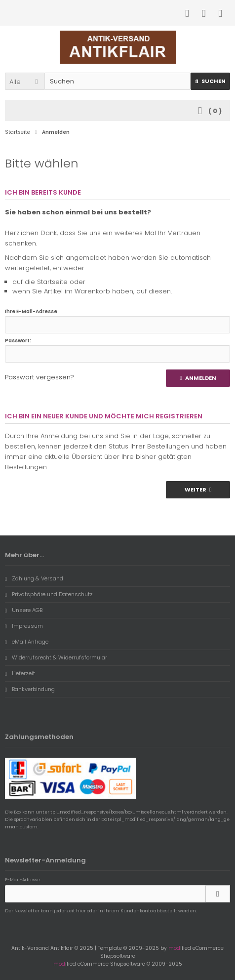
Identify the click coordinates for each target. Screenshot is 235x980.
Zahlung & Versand (34, 578)
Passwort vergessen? (39, 377)
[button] (25, 81)
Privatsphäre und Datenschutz (49, 594)
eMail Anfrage (27, 642)
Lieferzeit (20, 673)
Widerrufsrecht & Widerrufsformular (56, 657)
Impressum (24, 626)
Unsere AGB (24, 610)
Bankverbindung (30, 689)
